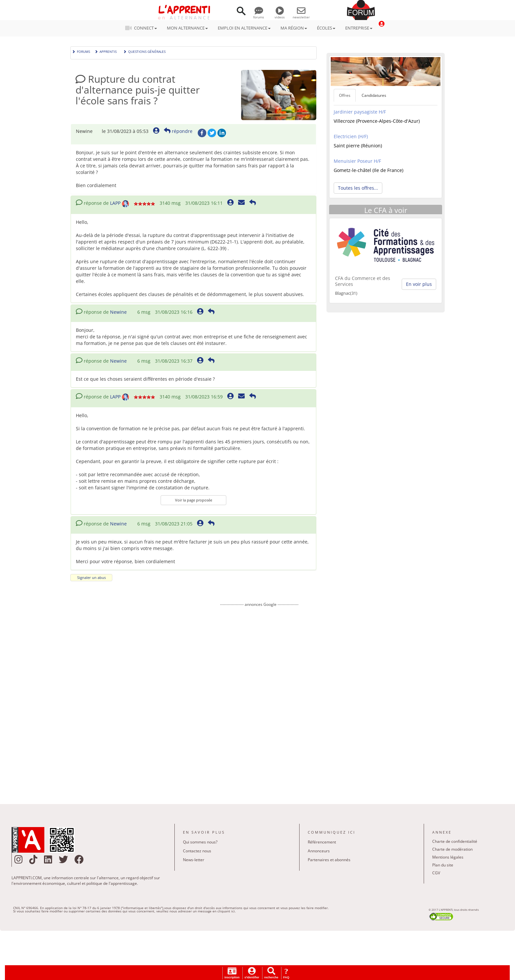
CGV (436, 873)
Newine (118, 312)
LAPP (115, 203)
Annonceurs (319, 851)
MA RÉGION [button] (294, 28)
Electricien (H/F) (351, 136)
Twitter (212, 133)
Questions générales (144, 51)
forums (259, 15)
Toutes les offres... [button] (358, 188)
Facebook (202, 133)
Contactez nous (197, 851)
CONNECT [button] (143, 28)
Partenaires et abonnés (329, 860)
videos (280, 15)
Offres (345, 95)
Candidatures (374, 95)
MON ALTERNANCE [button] (187, 28)
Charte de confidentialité (455, 841)
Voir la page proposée (194, 500)
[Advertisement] (259, 701)
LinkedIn (222, 133)
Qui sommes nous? (200, 842)
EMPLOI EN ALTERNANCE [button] (244, 28)
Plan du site (443, 865)
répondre (178, 131)
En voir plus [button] (419, 284)
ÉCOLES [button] (326, 28)
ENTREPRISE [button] (359, 28)
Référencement (322, 842)
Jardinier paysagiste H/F (360, 112)
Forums (81, 51)
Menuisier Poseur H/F (357, 161)
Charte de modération (452, 849)
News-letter (194, 860)
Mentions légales (448, 857)
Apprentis (106, 51)
